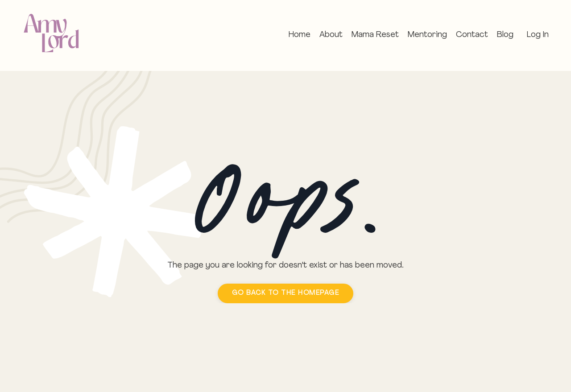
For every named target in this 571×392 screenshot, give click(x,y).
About (331, 35)
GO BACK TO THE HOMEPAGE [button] (286, 293)
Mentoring (427, 35)
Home (300, 35)
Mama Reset (375, 35)
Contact (472, 35)
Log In (538, 35)
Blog (505, 35)
